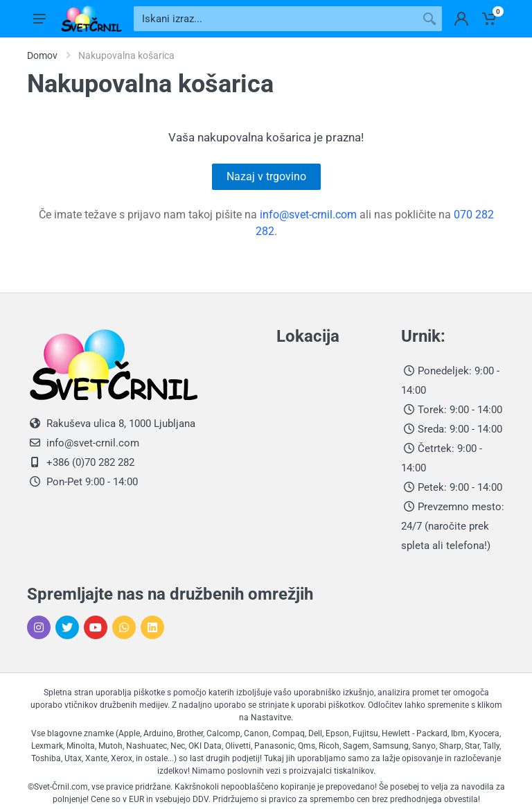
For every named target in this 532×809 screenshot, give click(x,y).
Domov (42, 55)
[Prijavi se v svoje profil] (461, 19)
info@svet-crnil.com (308, 215)
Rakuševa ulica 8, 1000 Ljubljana (121, 424)
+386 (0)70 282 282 (89, 462)
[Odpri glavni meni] (39, 19)
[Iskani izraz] (275, 19)
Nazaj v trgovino (266, 176)
